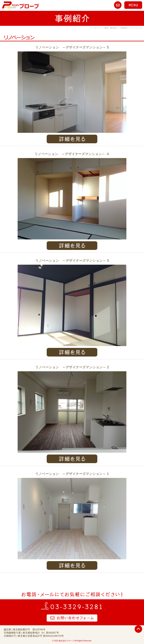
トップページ (96, 28)
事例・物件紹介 (111, 28)
